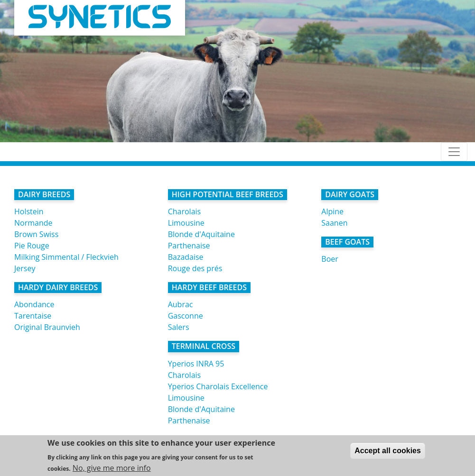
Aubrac (181, 304)
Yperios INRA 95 (196, 364)
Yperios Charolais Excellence (218, 386)
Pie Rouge (32, 246)
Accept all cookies (388, 452)
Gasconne (186, 316)
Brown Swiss (36, 234)
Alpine (332, 211)
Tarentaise (33, 316)
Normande (33, 223)
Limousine (186, 223)
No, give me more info (112, 469)
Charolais (185, 211)
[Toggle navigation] (454, 152)
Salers (179, 327)
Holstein (29, 211)
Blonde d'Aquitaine (201, 234)
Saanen (334, 223)
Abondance (34, 304)
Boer (330, 259)
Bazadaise (186, 257)
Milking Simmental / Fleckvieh (66, 257)
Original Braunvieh (47, 327)
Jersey (25, 268)
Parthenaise (189, 246)
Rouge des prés (195, 268)
